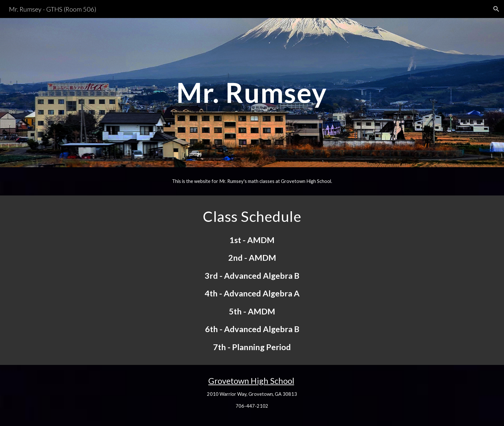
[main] (252, 92)
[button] (496, 9)
